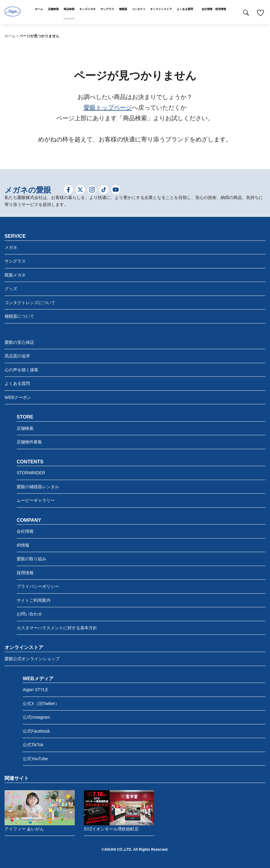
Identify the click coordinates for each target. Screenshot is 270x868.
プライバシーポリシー (38, 586)
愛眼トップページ (108, 108)
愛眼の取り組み (31, 559)
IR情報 (23, 545)
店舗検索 (25, 428)
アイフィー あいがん (40, 811)
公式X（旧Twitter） (41, 704)
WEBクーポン (18, 397)
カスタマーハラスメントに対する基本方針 (57, 628)
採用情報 (25, 573)
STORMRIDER (31, 473)
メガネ (11, 247)
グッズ (11, 289)
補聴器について (19, 316)
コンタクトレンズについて (30, 303)
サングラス (15, 261)
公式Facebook (36, 731)
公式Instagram (36, 717)
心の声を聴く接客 (21, 370)
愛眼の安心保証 (19, 342)
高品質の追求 (17, 356)
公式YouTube (35, 759)
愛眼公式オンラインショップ (32, 659)
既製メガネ (15, 275)
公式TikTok (33, 745)
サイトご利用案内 (34, 600)
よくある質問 (17, 383)
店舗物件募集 (29, 442)
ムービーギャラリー (36, 500)
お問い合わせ (29, 614)
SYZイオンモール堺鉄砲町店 (119, 811)
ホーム (10, 36)
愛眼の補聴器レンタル (38, 487)
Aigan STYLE (35, 690)
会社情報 (25, 531)
